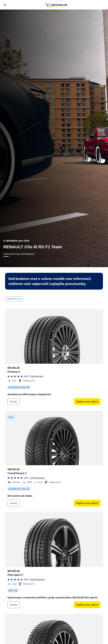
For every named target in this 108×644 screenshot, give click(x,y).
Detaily (13, 402)
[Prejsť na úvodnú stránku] (57, 5)
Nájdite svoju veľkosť (87, 402)
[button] (25, 376)
